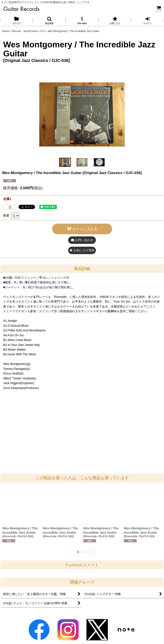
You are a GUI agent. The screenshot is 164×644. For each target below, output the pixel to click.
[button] (49, 21)
